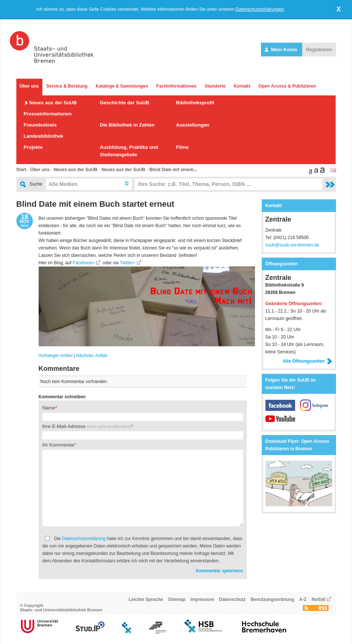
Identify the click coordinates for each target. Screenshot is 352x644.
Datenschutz (232, 599)
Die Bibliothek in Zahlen (127, 125)
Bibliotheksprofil (195, 103)
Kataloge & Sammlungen (122, 86)
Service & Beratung (67, 86)
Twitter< (127, 263)
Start (21, 170)
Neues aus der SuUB (53, 103)
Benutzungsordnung (272, 599)
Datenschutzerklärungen (260, 9)
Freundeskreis (40, 125)
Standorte (215, 86)
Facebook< (84, 263)
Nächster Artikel (92, 356)
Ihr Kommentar (59, 445)
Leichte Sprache (146, 599)
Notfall (318, 599)
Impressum (202, 599)
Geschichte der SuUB (125, 103)
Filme (183, 147)
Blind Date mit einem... (173, 170)
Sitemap (177, 599)
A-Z (303, 599)
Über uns (29, 86)
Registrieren (319, 50)
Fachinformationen (177, 86)
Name (49, 408)
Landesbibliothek (44, 136)
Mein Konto (282, 50)
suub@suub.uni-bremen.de (292, 245)
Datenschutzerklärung (84, 539)
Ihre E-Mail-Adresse (87, 426)
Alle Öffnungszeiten (308, 361)
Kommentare (59, 369)
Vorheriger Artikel (56, 356)
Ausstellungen (193, 125)
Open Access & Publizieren (287, 86)
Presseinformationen (48, 114)
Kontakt (242, 86)
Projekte (33, 147)
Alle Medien (63, 184)
